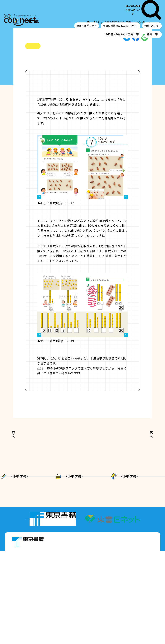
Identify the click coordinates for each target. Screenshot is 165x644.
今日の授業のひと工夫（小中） (120, 10)
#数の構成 (71, 69)
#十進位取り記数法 (48, 69)
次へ (142, 449)
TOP (23, 27)
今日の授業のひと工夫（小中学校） (52, 27)
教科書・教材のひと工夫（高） (123, 19)
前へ (23, 449)
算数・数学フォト (87, 10)
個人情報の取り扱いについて (139, 2)
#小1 (28, 69)
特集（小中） (152, 10)
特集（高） (153, 19)
